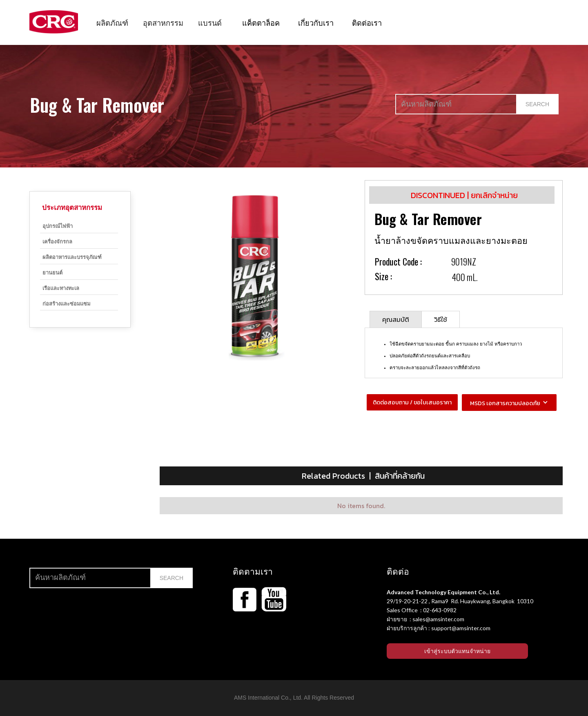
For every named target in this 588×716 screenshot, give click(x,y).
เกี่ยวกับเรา (316, 22)
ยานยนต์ (52, 272)
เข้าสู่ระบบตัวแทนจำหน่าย (457, 651)
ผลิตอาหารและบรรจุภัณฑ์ (72, 257)
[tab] (396, 319)
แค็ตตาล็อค (261, 22)
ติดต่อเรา (367, 22)
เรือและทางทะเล (61, 288)
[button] (112, 22)
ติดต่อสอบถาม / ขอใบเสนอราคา (412, 402)
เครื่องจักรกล (57, 241)
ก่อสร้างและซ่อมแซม (66, 303)
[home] (54, 22)
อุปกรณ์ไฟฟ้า (58, 226)
